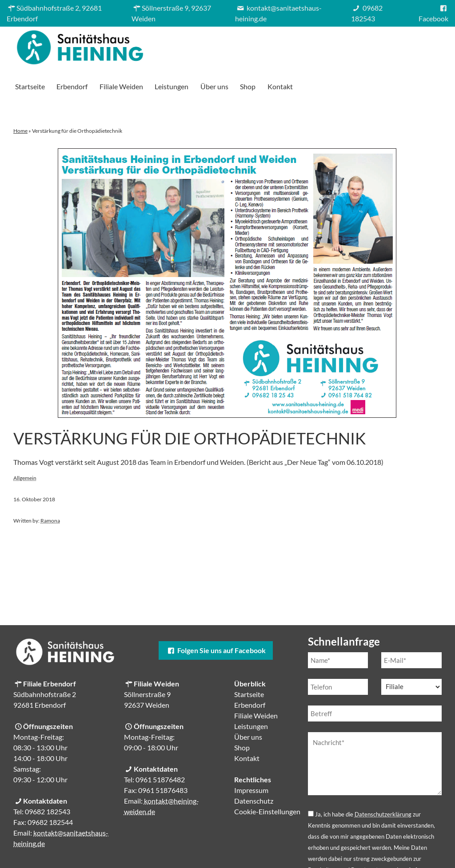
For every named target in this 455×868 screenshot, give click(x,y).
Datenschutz (254, 770)
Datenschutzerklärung (383, 783)
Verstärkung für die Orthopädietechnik (190, 407)
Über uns (361, 45)
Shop (395, 45)
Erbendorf (220, 45)
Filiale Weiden (268, 45)
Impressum (251, 759)
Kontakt (427, 45)
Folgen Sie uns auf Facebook (216, 619)
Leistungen (319, 45)
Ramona (50, 489)
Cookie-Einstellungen (267, 780)
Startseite (177, 45)
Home (20, 100)
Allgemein (25, 447)
